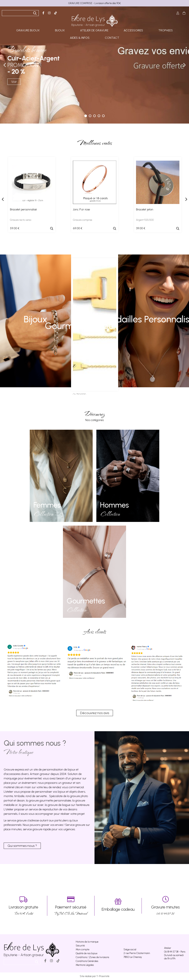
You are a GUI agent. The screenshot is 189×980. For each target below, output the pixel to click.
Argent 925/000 (145, 220)
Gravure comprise (83, 220)
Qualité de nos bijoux (87, 953)
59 (15, 228)
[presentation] (3, 199)
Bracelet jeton (145, 209)
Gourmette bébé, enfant (95, 325)
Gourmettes (86, 601)
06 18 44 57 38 (165, 906)
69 (78, 228)
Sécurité (80, 946)
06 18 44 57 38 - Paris (175, 952)
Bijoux (35, 319)
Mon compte (83, 949)
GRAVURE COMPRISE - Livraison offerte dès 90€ (94, 3)
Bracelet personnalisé (23, 209)
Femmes (47, 505)
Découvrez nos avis (95, 713)
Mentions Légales (85, 965)
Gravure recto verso (21, 220)
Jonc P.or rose (81, 209)
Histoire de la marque (87, 942)
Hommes (114, 505)
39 (141, 228)
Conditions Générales (87, 961)
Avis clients (94, 631)
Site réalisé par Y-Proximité (94, 976)
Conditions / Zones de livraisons (92, 957)
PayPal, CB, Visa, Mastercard (71, 906)
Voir (14, 82)
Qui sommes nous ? (22, 846)
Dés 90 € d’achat (24, 906)
